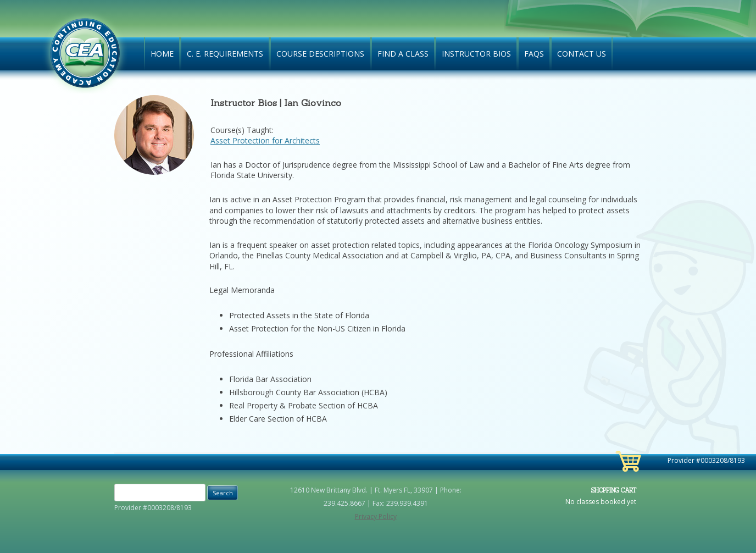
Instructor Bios (476, 54)
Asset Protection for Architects (265, 140)
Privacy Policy (376, 516)
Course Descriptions (320, 54)
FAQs (534, 54)
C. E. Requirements (225, 54)
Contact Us (582, 54)
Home (162, 54)
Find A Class (403, 54)
